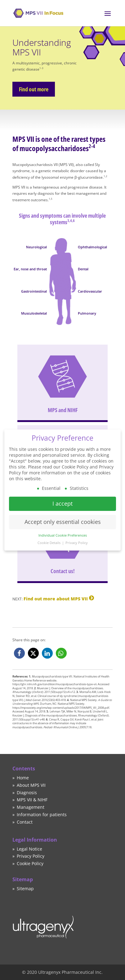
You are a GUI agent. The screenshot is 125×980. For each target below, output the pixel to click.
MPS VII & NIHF (32, 800)
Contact (25, 822)
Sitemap (25, 889)
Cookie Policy (30, 863)
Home (23, 778)
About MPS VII (31, 785)
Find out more (32, 89)
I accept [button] (62, 500)
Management (31, 807)
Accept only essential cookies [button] (63, 518)
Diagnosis (27, 793)
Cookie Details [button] (49, 539)
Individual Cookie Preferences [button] (63, 532)
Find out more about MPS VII (56, 599)
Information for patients (42, 814)
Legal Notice (29, 849)
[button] (19, 653)
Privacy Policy (31, 856)
